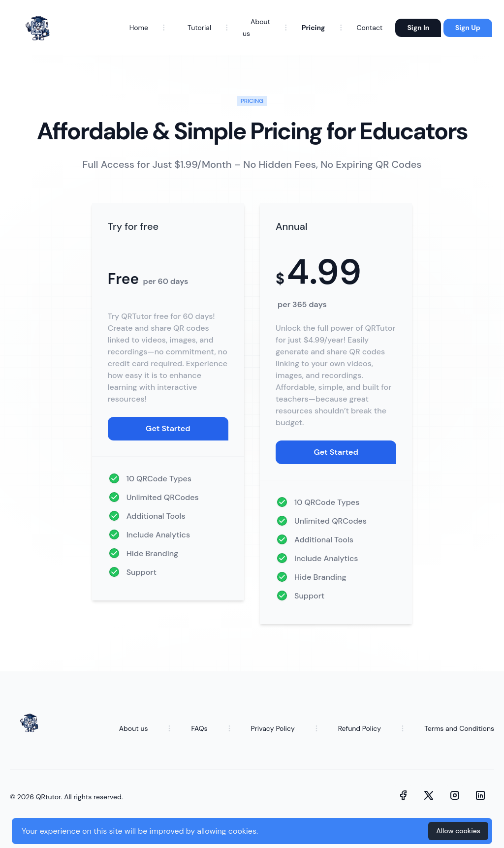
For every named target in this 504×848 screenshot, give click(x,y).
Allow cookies (458, 831)
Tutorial (199, 28)
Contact (369, 28)
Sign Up (468, 28)
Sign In (418, 28)
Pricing (313, 28)
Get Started (168, 428)
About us (134, 728)
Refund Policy (360, 728)
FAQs (199, 728)
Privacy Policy (273, 728)
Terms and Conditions (459, 728)
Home (139, 28)
